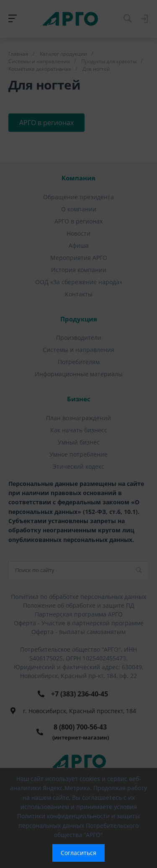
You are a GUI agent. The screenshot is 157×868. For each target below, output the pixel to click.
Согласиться (78, 853)
